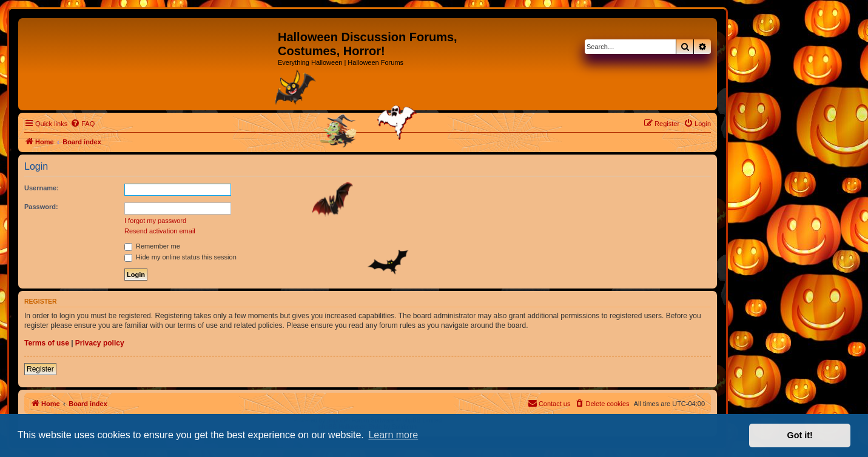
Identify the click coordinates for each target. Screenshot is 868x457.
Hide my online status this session (180, 257)
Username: (42, 188)
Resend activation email (160, 231)
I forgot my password (155, 221)
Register (40, 369)
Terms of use (47, 343)
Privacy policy (100, 343)
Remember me (152, 246)
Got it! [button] (800, 435)
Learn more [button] (393, 435)
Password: (41, 207)
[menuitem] (82, 124)
